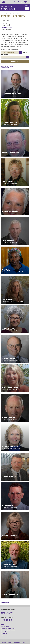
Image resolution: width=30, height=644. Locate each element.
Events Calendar (5, 626)
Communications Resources (8, 630)
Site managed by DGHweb (20, 643)
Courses (11, 2)
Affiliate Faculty (6, 26)
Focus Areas (5, 54)
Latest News (4, 632)
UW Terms (10, 643)
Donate (27, 3)
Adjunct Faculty (6, 22)
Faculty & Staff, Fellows (23, 2)
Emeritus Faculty (7, 27)
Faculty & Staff (8, 13)
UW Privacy (4, 643)
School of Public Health (7, 612)
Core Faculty (6, 20)
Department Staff (7, 29)
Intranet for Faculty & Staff (8, 628)
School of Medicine (6, 614)
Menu (27, 6)
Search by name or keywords (10, 50)
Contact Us (22, 3)
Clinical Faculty (6, 24)
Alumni (16, 2)
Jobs (2, 635)
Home (3, 13)
